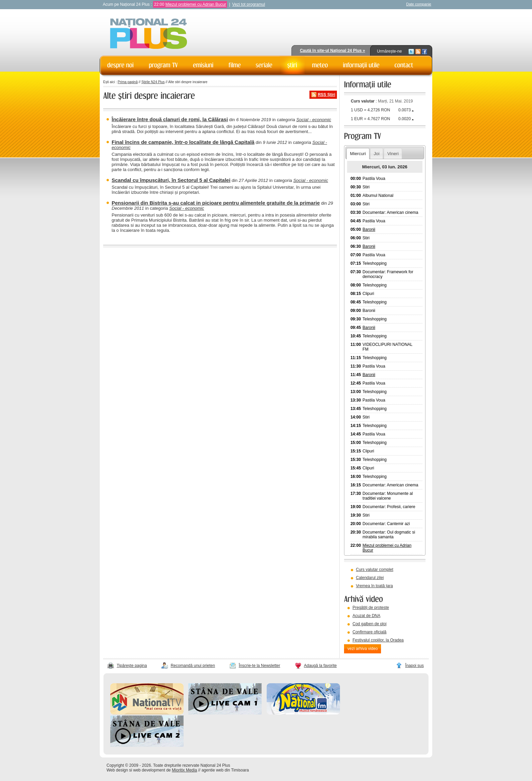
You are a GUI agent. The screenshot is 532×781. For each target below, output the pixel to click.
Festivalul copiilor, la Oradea (378, 640)
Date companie (419, 4)
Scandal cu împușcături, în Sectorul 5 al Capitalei (171, 180)
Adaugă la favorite (320, 666)
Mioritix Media (185, 770)
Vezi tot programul (249, 4)
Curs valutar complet (375, 570)
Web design (117, 770)
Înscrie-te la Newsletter (260, 666)
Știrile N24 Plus (153, 82)
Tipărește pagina (132, 666)
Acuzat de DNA (366, 616)
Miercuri (358, 154)
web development (149, 770)
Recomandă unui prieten (193, 666)
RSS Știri (327, 95)
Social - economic (314, 120)
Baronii (369, 229)
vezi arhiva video (363, 649)
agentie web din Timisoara (225, 770)
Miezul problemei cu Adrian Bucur (196, 4)
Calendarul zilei (370, 578)
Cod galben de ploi (369, 624)
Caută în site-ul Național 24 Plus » (332, 51)
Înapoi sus (414, 666)
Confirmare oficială (369, 632)
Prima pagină (128, 82)
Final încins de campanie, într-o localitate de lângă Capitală (183, 142)
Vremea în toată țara (374, 586)
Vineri (393, 154)
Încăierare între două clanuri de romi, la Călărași (170, 119)
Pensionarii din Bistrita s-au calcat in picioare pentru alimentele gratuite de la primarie (216, 203)
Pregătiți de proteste (371, 608)
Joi (376, 154)
